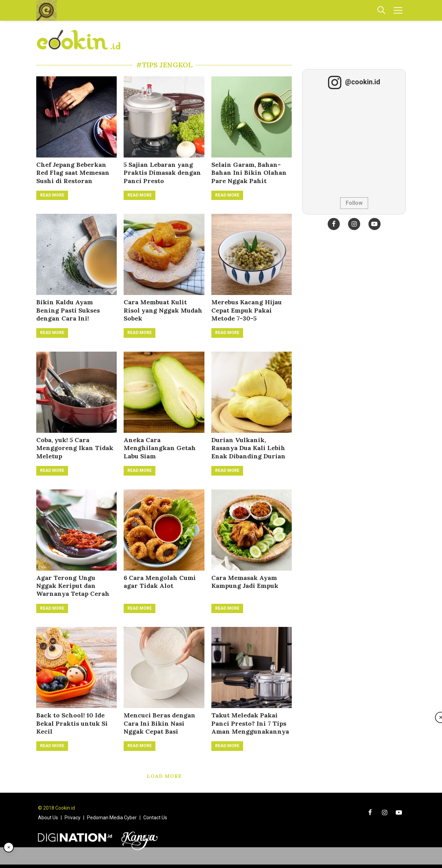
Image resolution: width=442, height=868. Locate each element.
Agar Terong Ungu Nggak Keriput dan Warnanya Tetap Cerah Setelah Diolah (73, 590)
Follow (354, 203)
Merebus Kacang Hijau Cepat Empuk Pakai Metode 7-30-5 (247, 310)
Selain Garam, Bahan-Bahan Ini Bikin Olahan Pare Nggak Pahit (249, 173)
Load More (164, 776)
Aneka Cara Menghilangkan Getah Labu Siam (160, 448)
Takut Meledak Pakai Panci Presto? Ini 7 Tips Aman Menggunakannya (250, 723)
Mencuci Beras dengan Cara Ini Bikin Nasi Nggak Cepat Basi (160, 723)
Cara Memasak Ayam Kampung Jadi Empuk (245, 582)
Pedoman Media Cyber (112, 818)
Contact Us (155, 818)
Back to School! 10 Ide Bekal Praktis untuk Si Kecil (72, 723)
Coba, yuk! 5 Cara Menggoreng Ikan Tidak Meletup (75, 448)
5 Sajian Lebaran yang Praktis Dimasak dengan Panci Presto (162, 173)
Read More (52, 195)
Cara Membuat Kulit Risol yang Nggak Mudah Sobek (163, 310)
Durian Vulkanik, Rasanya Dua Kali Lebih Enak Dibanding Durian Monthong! (248, 452)
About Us (48, 818)
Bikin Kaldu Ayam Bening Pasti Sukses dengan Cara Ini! (68, 310)
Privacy (73, 818)
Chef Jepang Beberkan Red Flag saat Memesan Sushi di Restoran (73, 173)
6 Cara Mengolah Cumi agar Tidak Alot (160, 582)
